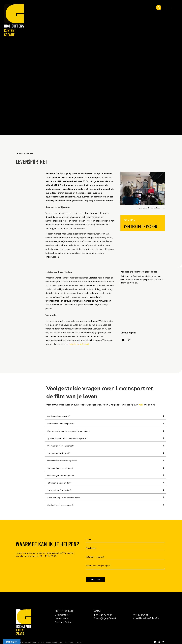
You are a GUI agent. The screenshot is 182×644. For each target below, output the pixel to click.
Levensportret (62, 621)
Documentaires (62, 618)
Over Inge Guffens (64, 625)
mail (141, 405)
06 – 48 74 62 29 (48, 559)
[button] (159, 8)
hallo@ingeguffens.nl (79, 344)
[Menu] (169, 8)
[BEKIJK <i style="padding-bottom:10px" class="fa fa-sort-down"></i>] (143, 225)
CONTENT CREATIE (64, 614)
